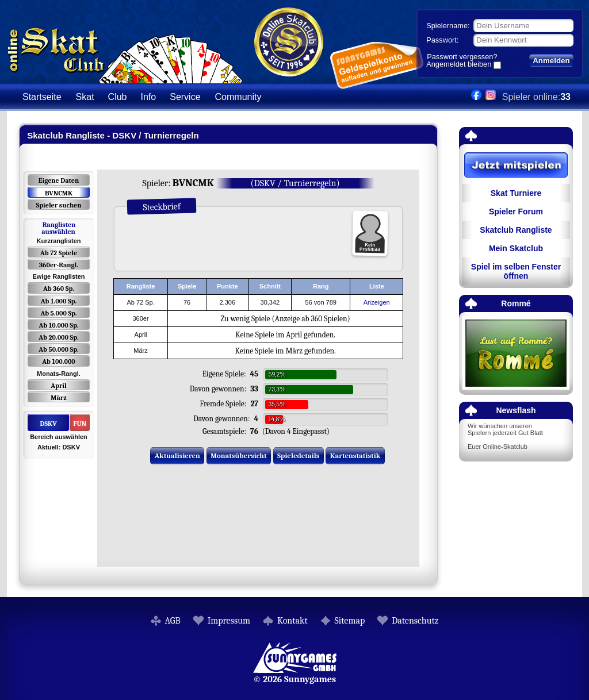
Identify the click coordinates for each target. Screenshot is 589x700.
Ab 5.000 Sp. (58, 313)
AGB (173, 621)
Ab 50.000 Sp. (59, 349)
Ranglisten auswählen (58, 228)
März (58, 398)
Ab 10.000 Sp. (59, 325)
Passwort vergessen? (462, 57)
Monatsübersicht (239, 455)
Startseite (42, 97)
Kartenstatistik (355, 455)
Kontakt (292, 621)
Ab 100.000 (58, 361)
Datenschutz (415, 621)
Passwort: (442, 40)
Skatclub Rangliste (516, 230)
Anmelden (551, 61)
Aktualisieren (177, 455)
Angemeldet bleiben (459, 65)
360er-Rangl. (59, 265)
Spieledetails (298, 455)
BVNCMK (59, 193)
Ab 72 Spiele (59, 253)
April (59, 386)
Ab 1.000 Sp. (59, 301)
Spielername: (448, 26)
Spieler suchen (58, 205)
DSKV (48, 424)
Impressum (229, 621)
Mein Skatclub (516, 248)
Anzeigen (377, 302)
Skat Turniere (516, 193)
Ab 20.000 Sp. (58, 337)
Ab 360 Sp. (59, 289)
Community (238, 97)
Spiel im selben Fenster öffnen (516, 271)
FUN (80, 424)
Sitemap (350, 621)
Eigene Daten (59, 180)
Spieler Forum (516, 211)
